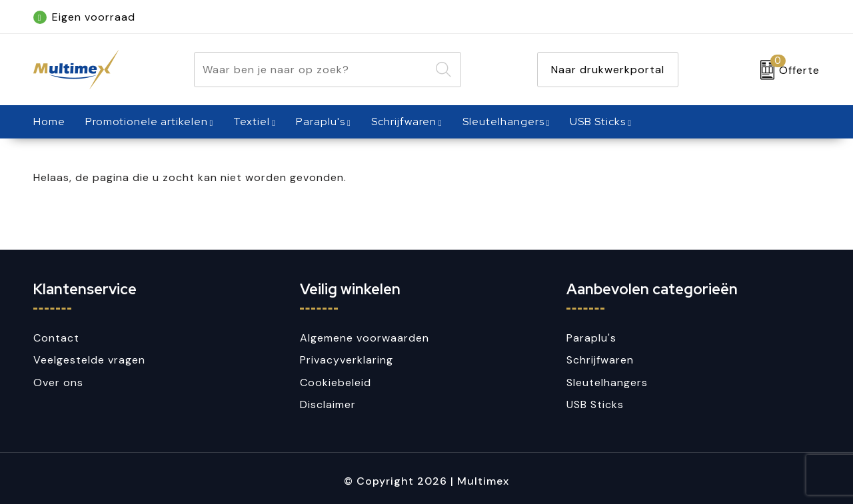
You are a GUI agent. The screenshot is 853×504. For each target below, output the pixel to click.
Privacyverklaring (347, 360)
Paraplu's (321, 122)
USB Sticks (598, 122)
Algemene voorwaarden (365, 338)
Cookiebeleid (336, 382)
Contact (56, 338)
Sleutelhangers (503, 122)
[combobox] (312, 70)
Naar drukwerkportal (608, 70)
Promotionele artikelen (147, 122)
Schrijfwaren (404, 122)
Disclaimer (328, 404)
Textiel (252, 122)
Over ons (58, 382)
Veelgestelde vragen (89, 360)
